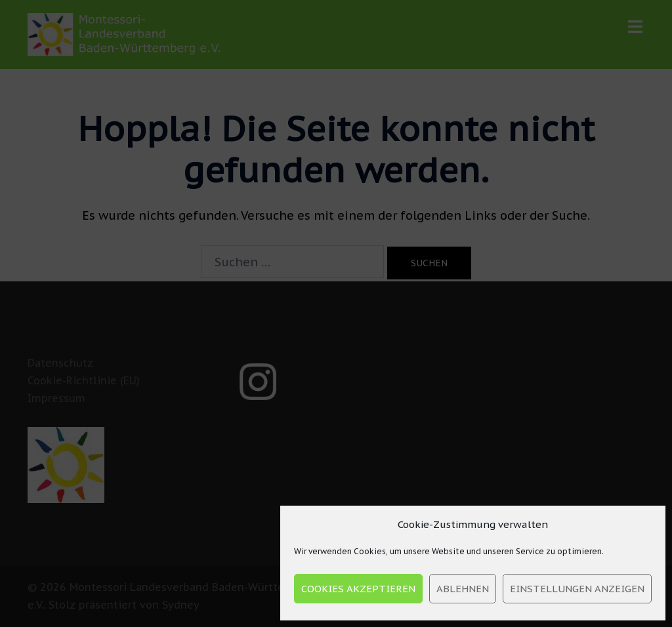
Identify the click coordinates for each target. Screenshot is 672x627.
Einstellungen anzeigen (577, 589)
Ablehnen (463, 589)
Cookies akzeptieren (358, 589)
